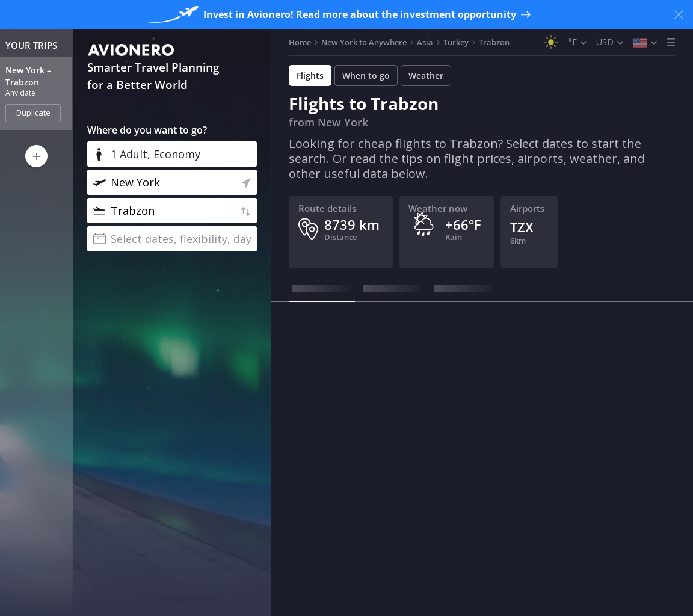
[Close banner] (679, 14)
